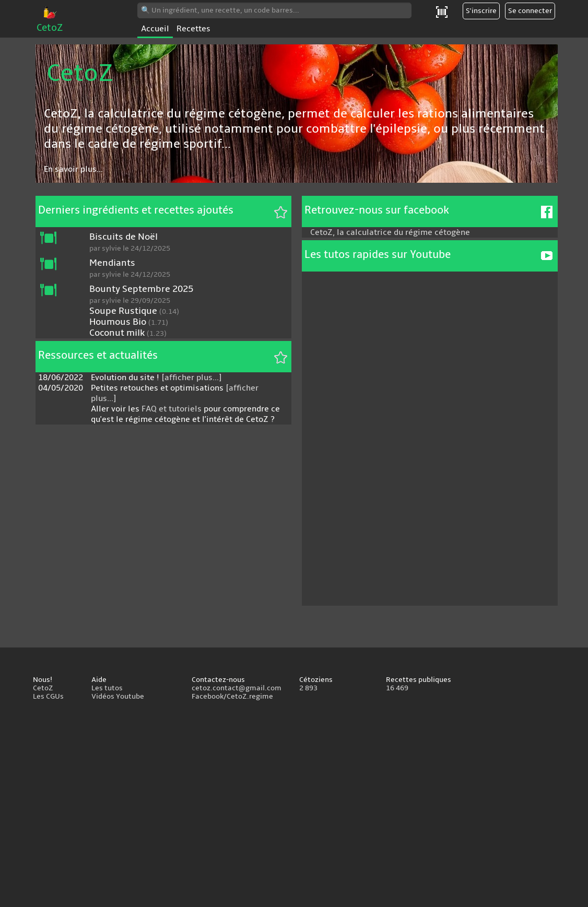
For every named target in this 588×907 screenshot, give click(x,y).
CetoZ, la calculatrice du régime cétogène (390, 232)
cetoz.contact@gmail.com (237, 688)
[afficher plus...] (192, 378)
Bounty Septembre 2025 (141, 289)
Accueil (155, 29)
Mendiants (112, 263)
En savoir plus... (73, 169)
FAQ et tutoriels (172, 409)
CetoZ (50, 22)
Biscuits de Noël (124, 237)
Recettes (193, 29)
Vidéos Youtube (118, 697)
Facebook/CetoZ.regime (232, 697)
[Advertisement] (294, 806)
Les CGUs (48, 697)
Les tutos (107, 688)
